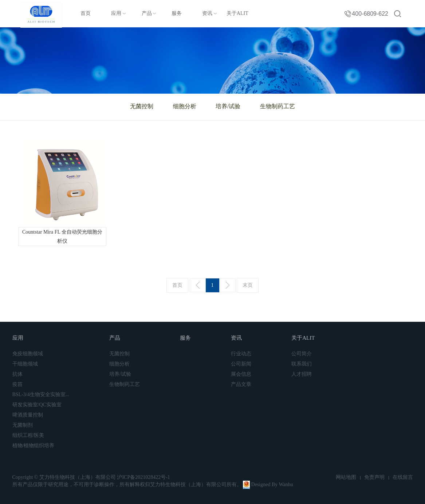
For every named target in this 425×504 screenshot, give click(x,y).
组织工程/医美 (28, 435)
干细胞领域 (25, 364)
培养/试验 (228, 106)
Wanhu (286, 485)
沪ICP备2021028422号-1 (143, 477)
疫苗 (17, 384)
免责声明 (374, 477)
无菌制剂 (23, 425)
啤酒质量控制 (28, 415)
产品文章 (241, 384)
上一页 (198, 285)
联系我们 (302, 364)
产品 (147, 13)
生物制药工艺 (278, 106)
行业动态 (241, 354)
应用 (116, 13)
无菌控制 (142, 106)
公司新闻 (241, 364)
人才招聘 (302, 374)
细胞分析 (185, 106)
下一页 (228, 285)
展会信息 (241, 374)
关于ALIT (237, 13)
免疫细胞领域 (28, 354)
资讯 (207, 13)
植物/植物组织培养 (34, 446)
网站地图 (346, 477)
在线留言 (403, 477)
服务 (177, 13)
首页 (86, 13)
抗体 (17, 374)
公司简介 (302, 354)
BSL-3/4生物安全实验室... (41, 394)
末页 (248, 285)
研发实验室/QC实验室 (37, 405)
